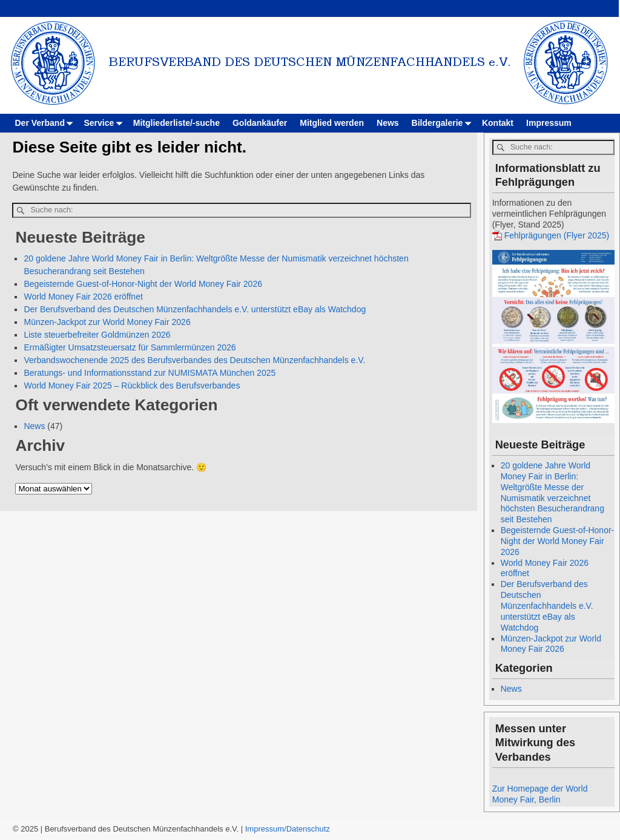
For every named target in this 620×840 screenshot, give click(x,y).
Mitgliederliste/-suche (176, 123)
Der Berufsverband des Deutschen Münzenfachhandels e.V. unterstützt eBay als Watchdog (195, 309)
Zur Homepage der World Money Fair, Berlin (540, 794)
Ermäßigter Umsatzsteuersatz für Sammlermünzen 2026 (130, 347)
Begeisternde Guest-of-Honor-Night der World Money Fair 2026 (143, 284)
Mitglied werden (332, 123)
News (388, 123)
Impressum (549, 123)
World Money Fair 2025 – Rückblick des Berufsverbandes (132, 386)
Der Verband (46, 123)
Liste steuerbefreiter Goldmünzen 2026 (97, 335)
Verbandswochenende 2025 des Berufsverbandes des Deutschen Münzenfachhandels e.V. (194, 360)
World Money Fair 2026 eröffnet (83, 297)
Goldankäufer (260, 123)
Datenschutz (308, 829)
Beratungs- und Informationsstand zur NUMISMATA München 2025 (150, 373)
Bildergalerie (444, 123)
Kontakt (498, 123)
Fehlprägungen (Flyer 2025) (557, 235)
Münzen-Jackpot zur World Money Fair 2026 (107, 322)
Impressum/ (266, 829)
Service (105, 123)
